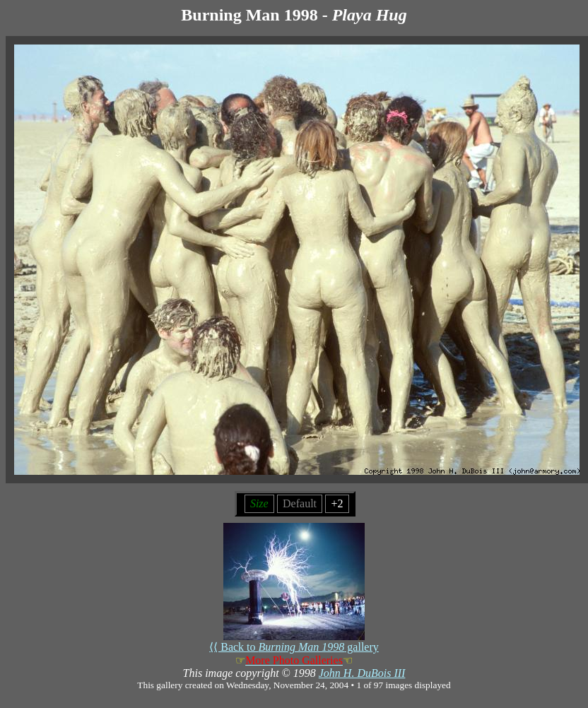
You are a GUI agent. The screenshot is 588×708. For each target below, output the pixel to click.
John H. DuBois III (362, 673)
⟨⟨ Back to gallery (294, 642)
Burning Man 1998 (249, 15)
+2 (337, 503)
